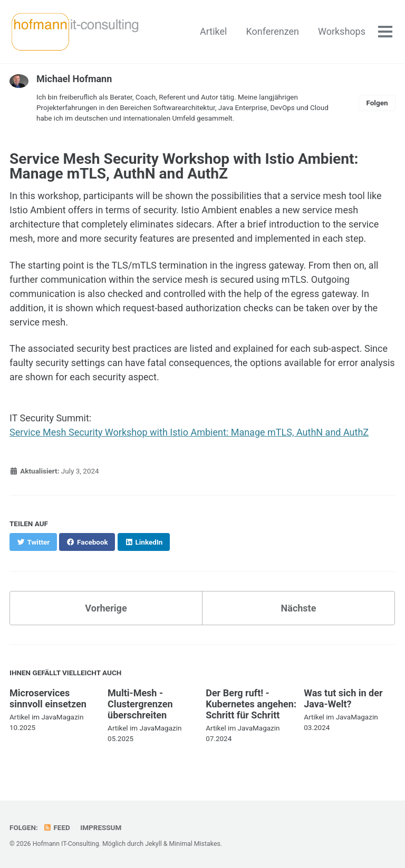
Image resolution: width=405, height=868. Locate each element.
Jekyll (153, 844)
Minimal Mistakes (195, 844)
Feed (56, 827)
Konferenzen (272, 31)
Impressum (101, 827)
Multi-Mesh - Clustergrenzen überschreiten (140, 704)
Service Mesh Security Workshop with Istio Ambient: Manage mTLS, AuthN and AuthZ (189, 432)
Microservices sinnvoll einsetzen (48, 698)
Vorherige (106, 608)
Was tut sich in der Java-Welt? (343, 698)
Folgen (377, 103)
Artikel (213, 31)
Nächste (299, 608)
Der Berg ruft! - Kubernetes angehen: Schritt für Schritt (251, 704)
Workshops (342, 31)
